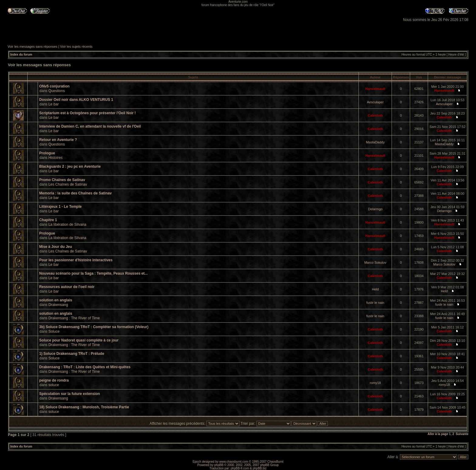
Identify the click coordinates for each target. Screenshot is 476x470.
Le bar (53, 104)
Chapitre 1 (48, 220)
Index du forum (21, 55)
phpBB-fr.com (240, 468)
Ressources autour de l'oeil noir (67, 287)
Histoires (55, 158)
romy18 (375, 383)
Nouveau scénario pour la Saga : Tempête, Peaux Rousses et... (93, 273)
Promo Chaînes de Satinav (62, 180)
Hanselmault (375, 89)
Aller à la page (438, 434)
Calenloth (375, 115)
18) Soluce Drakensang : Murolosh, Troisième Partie (84, 407)
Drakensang (58, 305)
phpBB (219, 465)
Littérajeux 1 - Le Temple (60, 207)
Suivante (462, 434)
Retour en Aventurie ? (58, 140)
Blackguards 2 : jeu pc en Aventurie (70, 166)
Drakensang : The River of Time (74, 318)
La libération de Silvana (67, 225)
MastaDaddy (375, 142)
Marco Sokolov (375, 262)
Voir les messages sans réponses (32, 46)
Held (375, 289)
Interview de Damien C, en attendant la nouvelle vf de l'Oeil (90, 126)
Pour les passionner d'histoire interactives (76, 260)
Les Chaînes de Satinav (68, 184)
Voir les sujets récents (76, 46)
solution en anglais (56, 300)
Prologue (47, 153)
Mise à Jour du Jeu (56, 247)
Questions (56, 91)
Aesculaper (375, 102)
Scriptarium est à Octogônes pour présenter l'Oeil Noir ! (87, 113)
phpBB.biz (260, 468)
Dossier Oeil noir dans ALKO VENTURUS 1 (76, 100)
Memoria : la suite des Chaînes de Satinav (75, 193)
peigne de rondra (54, 380)
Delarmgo (375, 209)
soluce (54, 385)
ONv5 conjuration (54, 86)
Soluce (54, 331)
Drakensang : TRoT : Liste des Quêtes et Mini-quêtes (85, 367)
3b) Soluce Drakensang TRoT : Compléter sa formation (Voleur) (94, 327)
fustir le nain (375, 303)
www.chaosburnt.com (234, 462)
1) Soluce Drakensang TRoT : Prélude (72, 354)
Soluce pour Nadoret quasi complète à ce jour (79, 340)
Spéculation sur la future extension (70, 394)
